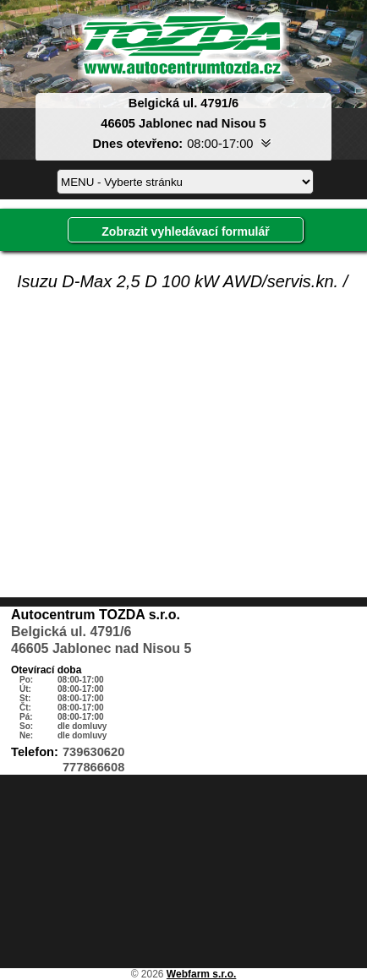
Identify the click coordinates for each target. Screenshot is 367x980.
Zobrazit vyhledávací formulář (185, 231)
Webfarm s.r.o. (201, 974)
